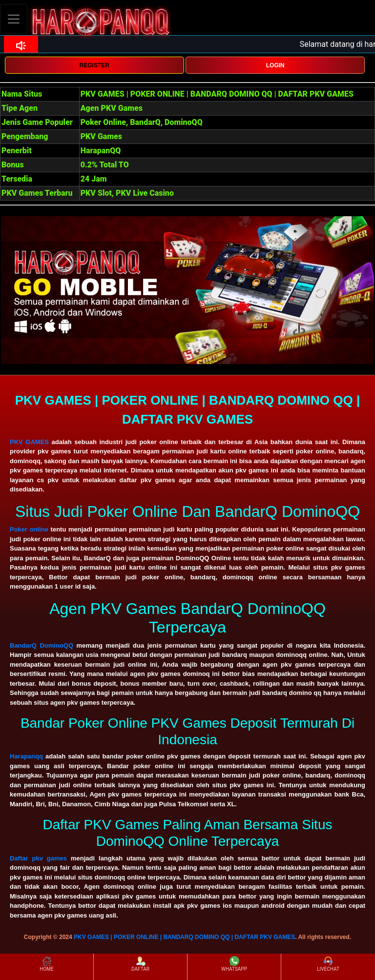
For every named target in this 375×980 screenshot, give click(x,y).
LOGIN (275, 65)
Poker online (29, 529)
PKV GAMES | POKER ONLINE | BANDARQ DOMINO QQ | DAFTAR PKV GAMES (184, 937)
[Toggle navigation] (14, 19)
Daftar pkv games (38, 858)
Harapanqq (26, 756)
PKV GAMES (29, 442)
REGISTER (94, 65)
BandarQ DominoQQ (42, 645)
